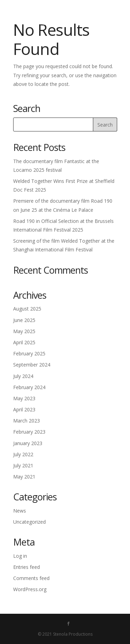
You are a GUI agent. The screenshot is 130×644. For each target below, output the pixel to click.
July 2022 (23, 454)
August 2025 (27, 309)
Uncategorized (29, 522)
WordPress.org (30, 589)
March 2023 (27, 421)
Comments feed (31, 578)
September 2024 (32, 365)
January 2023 (28, 443)
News (20, 511)
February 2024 (29, 387)
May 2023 (24, 398)
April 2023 (24, 409)
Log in (20, 556)
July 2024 (23, 376)
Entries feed (27, 567)
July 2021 (23, 465)
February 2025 (29, 353)
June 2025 (24, 320)
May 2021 (24, 477)
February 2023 (29, 432)
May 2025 (24, 331)
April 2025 (24, 342)
